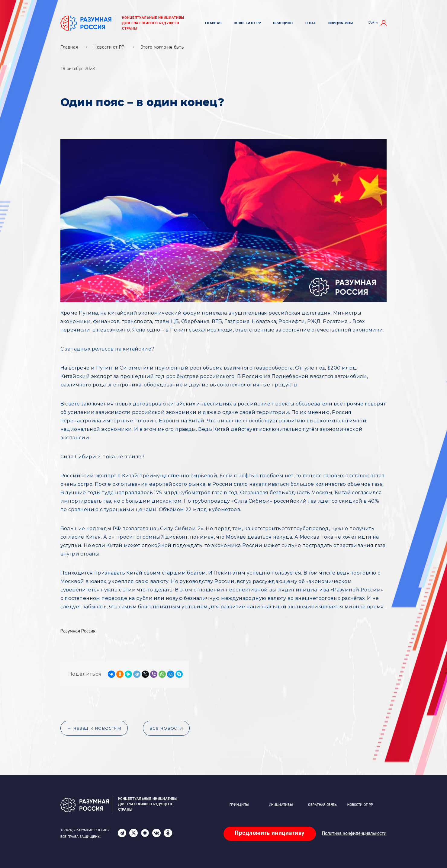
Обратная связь (322, 805)
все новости (166, 728)
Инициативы (341, 23)
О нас (311, 23)
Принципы (283, 23)
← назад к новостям (94, 728)
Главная (213, 23)
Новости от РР (247, 23)
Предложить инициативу (270, 833)
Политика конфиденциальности (354, 834)
